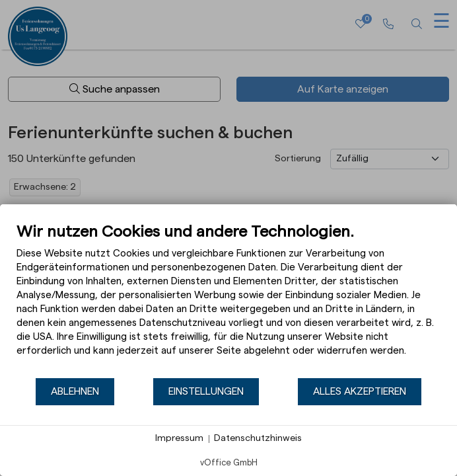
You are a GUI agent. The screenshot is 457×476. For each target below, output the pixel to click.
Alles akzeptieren (360, 391)
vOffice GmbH (229, 462)
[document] (228, 299)
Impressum (179, 438)
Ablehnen (75, 391)
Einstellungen (206, 391)
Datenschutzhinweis (258, 438)
